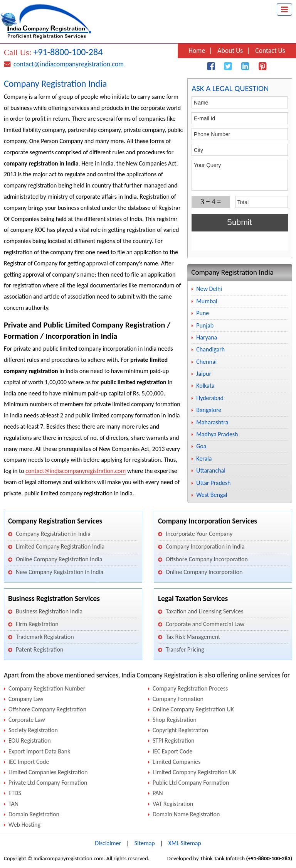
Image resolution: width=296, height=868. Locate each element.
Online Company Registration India (59, 559)
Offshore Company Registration (47, 709)
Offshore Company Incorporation (207, 559)
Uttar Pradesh (213, 483)
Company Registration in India (53, 534)
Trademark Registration (45, 637)
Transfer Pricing (185, 649)
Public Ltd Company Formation (191, 783)
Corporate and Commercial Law (205, 624)
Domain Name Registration (186, 814)
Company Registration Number (47, 688)
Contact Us (270, 51)
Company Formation (178, 699)
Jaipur (204, 374)
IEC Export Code (172, 751)
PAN (158, 793)
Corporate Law (27, 720)
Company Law (26, 699)
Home (197, 51)
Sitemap (145, 843)
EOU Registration (30, 741)
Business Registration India (49, 611)
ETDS (15, 793)
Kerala (204, 458)
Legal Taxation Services (193, 599)
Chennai (206, 362)
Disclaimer (108, 843)
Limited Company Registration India (60, 546)
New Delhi (209, 289)
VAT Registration (173, 804)
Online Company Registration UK (193, 709)
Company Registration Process (190, 688)
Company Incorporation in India (205, 546)
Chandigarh (210, 349)
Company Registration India (232, 272)
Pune (203, 313)
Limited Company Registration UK (194, 772)
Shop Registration (175, 720)
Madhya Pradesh (217, 434)
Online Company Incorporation (204, 572)
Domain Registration (34, 814)
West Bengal (212, 495)
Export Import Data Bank (39, 751)
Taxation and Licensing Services (205, 611)
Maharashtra (212, 422)
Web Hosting (24, 825)
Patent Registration (40, 649)
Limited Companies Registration (48, 772)
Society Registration (33, 730)
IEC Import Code (29, 762)
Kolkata (205, 386)
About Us (230, 51)
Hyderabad (210, 398)
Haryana (207, 337)
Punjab (205, 325)
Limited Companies (177, 762)
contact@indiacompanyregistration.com (69, 64)
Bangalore (209, 410)
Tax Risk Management (193, 637)
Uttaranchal (211, 470)
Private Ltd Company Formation (48, 783)
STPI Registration (173, 741)
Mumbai (207, 301)
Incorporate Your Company (199, 534)
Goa (201, 446)
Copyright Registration (180, 730)
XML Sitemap (184, 843)
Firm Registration (37, 624)
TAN (13, 804)
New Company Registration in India (60, 572)
